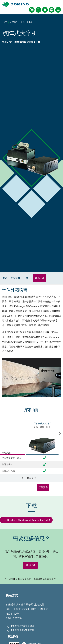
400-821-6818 (18, 626)
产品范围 (15, 278)
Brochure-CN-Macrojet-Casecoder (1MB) (29, 520)
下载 (26, 278)
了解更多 (43, 487)
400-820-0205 (18, 630)
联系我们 (39, 278)
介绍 (4, 278)
